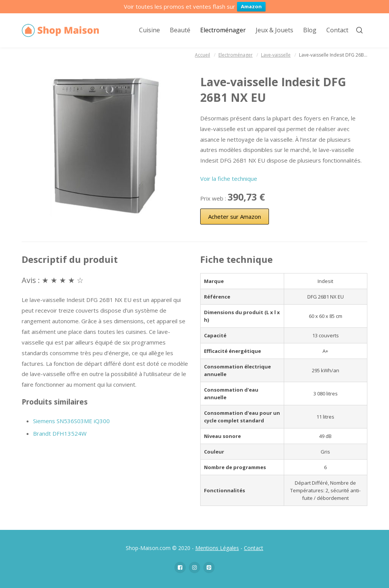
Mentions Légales (217, 548)
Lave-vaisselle (276, 55)
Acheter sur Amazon (235, 217)
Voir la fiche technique (229, 179)
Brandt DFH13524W (60, 433)
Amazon (251, 6)
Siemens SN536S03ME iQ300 (71, 421)
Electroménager (236, 55)
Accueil (202, 55)
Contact (254, 548)
